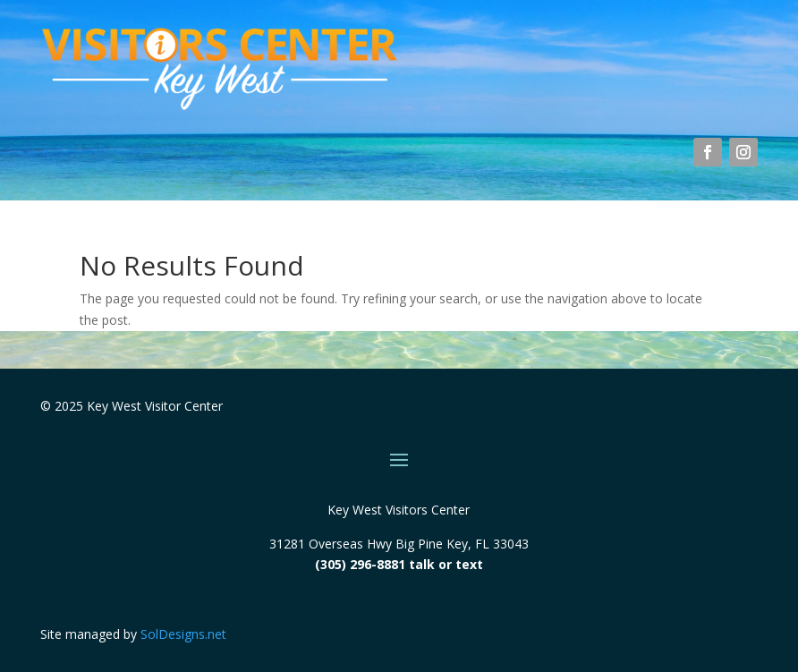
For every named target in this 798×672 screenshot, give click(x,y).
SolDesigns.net (183, 634)
